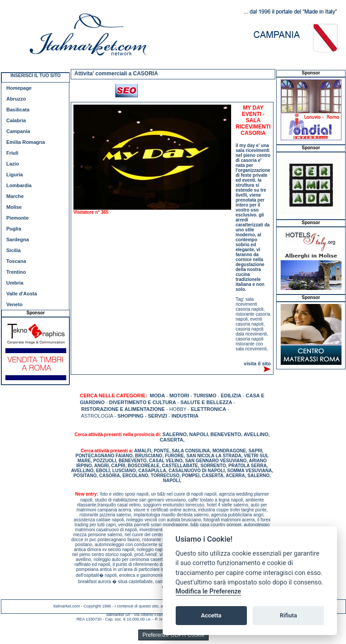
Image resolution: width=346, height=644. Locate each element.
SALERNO (175, 434)
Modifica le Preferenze (209, 591)
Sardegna (18, 239)
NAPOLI (199, 434)
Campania (18, 131)
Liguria (15, 175)
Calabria (16, 120)
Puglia (14, 229)
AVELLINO (256, 434)
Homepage (19, 88)
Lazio (13, 164)
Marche (15, 196)
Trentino (16, 272)
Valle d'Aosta (22, 294)
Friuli (12, 153)
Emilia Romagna (26, 142)
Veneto (14, 304)
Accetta (211, 615)
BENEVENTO (226, 434)
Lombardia (19, 185)
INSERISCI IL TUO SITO (35, 76)
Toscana (16, 261)
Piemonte (18, 218)
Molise (14, 207)
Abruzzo (16, 99)
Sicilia (14, 250)
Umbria (15, 283)
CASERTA (171, 440)
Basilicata (18, 110)
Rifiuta (288, 615)
